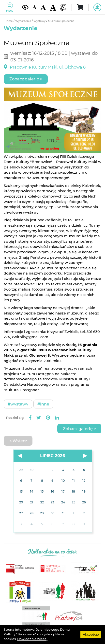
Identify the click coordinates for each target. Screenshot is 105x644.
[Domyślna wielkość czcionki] (34, 7)
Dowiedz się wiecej (32, 639)
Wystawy (40, 21)
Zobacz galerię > (26, 79)
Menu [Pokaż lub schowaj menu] (10, 7)
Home (9, 21)
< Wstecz (18, 441)
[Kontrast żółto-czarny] (25, 7)
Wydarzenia (23, 21)
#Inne (43, 404)
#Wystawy (18, 404)
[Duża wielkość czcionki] (53, 7)
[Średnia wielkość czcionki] (43, 7)
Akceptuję (91, 634)
